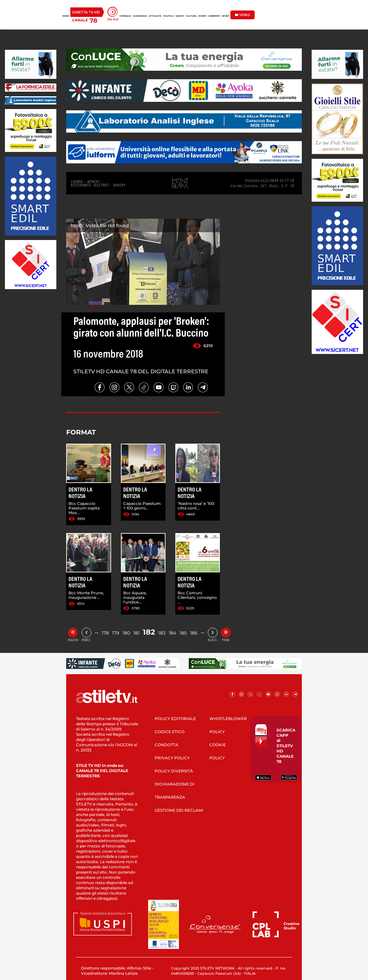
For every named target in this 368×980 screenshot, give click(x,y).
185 (183, 633)
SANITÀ (180, 16)
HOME (66, 16)
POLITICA (168, 16)
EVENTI (203, 16)
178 (105, 633)
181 (136, 633)
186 (194, 633)
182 (149, 632)
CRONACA (125, 16)
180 (126, 633)
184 (173, 633)
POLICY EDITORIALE (175, 719)
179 (116, 633)
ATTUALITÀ (155, 16)
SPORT (226, 16)
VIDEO (242, 15)
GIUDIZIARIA (140, 16)
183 (162, 633)
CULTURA (191, 16)
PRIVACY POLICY (172, 758)
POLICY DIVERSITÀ (174, 771)
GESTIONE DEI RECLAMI (179, 810)
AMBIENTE (214, 16)
